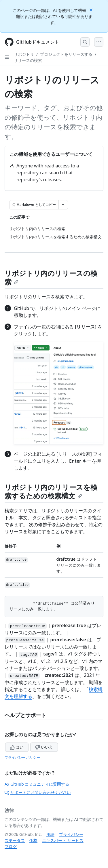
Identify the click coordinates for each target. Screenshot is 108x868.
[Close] (92, 9)
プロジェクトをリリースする (66, 54)
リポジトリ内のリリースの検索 (51, 277)
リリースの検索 (28, 60)
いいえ (44, 747)
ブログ (11, 846)
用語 (50, 834)
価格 (33, 840)
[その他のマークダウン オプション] (63, 205)
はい (17, 747)
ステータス (15, 840)
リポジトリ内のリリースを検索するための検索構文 (51, 491)
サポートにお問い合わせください (38, 792)
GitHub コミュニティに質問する (37, 784)
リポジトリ (24, 54)
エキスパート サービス (63, 840)
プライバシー (71, 834)
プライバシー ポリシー (22, 757)
